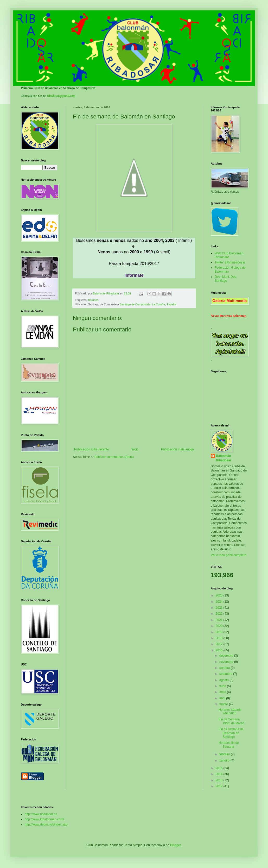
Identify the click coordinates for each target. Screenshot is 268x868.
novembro (227, 662)
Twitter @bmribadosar (230, 262)
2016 (220, 650)
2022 (220, 614)
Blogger (176, 845)
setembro (226, 674)
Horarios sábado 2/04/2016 (230, 712)
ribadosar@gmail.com (61, 96)
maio (223, 692)
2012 (220, 786)
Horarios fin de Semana (229, 745)
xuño (223, 686)
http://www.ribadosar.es (41, 814)
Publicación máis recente (91, 449)
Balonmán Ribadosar (224, 458)
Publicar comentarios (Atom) (114, 457)
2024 (220, 602)
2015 (220, 768)
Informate (134, 275)
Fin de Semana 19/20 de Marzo (231, 721)
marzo (224, 704)
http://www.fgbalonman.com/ (44, 819)
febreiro (225, 754)
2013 (220, 780)
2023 (220, 608)
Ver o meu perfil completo (228, 555)
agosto (224, 680)
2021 (220, 620)
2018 (220, 638)
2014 (220, 774)
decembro (227, 656)
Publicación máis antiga (177, 449)
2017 (220, 644)
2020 (220, 626)
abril (223, 698)
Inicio (135, 449)
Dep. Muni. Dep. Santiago (226, 279)
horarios (93, 300)
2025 (220, 595)
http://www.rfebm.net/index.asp (46, 825)
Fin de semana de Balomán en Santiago (231, 733)
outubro (225, 668)
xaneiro (225, 760)
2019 (220, 632)
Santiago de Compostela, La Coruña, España (148, 304)
